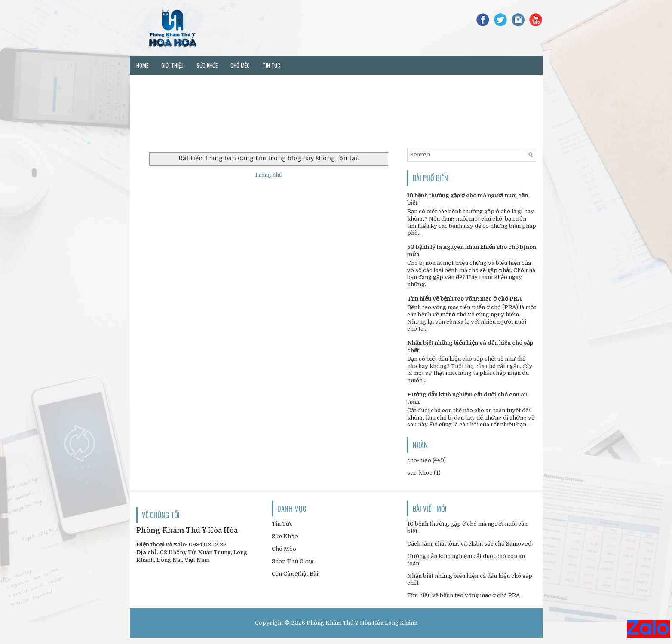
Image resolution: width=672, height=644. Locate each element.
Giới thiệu (172, 65)
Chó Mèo (284, 549)
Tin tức (272, 65)
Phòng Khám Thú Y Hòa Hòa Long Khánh (362, 623)
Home (142, 65)
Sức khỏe (207, 65)
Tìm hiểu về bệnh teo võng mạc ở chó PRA (464, 299)
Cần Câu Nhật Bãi (295, 574)
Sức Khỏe (285, 536)
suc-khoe (420, 473)
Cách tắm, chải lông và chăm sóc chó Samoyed (469, 544)
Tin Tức (282, 524)
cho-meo (419, 460)
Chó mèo (240, 65)
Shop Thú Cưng (293, 561)
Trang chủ (268, 175)
